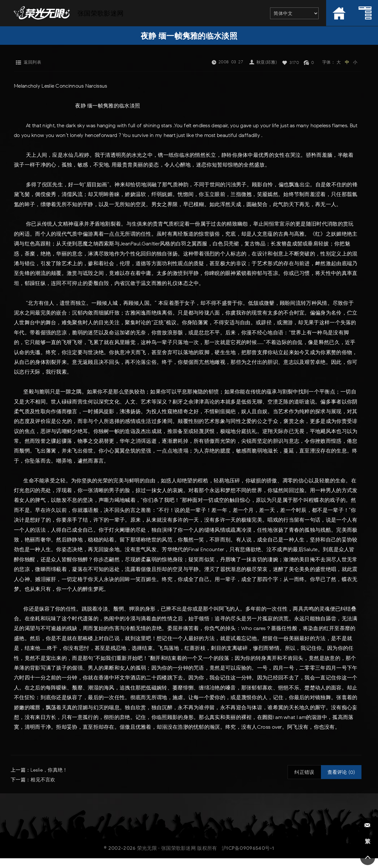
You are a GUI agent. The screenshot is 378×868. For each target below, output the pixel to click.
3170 (294, 62)
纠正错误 (304, 772)
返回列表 (32, 62)
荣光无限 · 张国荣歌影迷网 (166, 848)
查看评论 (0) (341, 772)
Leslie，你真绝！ (49, 770)
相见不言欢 (43, 780)
